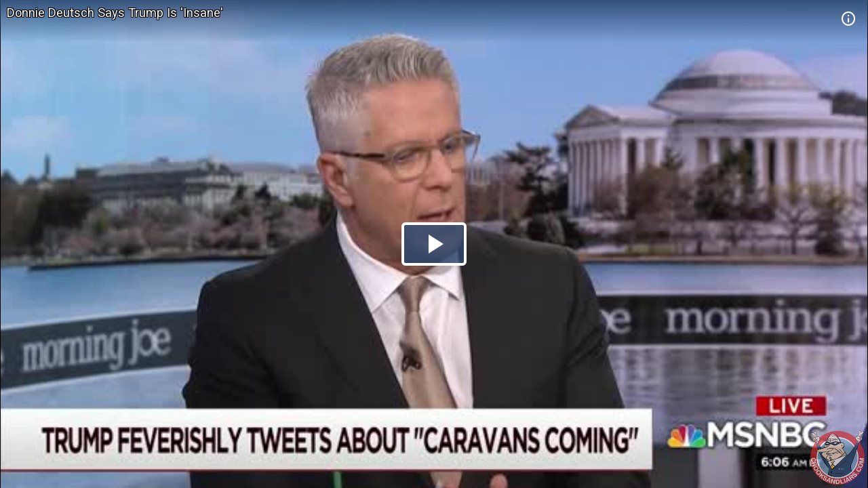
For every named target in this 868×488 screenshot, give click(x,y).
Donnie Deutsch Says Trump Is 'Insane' (115, 13)
